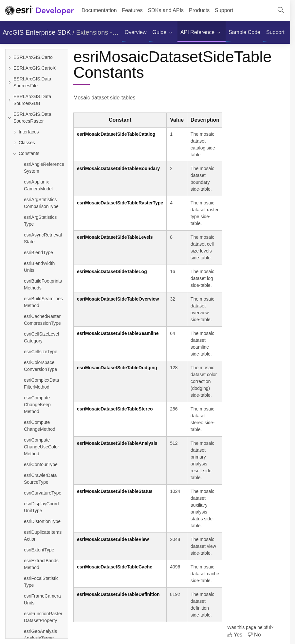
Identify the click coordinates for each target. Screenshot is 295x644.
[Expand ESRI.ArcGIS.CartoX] (9, 68)
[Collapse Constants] (39, 154)
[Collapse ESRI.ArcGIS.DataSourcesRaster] (9, 118)
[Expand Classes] (39, 143)
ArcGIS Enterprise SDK (37, 32)
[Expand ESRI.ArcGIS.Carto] (9, 57)
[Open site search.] (281, 10)
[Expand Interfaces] (39, 132)
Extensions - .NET (103, 32)
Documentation (99, 10)
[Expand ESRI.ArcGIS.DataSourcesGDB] (9, 100)
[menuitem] (136, 32)
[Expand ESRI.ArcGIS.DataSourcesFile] (9, 82)
